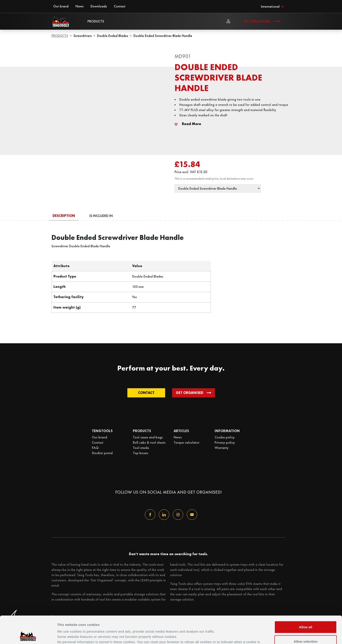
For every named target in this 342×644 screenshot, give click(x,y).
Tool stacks (141, 448)
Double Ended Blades (113, 36)
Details (224, 635)
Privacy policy (225, 442)
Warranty (222, 448)
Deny (306, 630)
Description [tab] (64, 216)
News (80, 6)
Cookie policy (225, 437)
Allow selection (305, 616)
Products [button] (96, 21)
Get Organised (257, 21)
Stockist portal (102, 453)
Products (60, 36)
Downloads (99, 6)
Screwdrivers (83, 36)
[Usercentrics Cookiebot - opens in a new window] (28, 635)
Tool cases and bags (148, 437)
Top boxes (140, 453)
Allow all (306, 601)
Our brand (61, 6)
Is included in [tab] (101, 216)
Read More (188, 124)
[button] (272, 6)
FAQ (95, 448)
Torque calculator (186, 442)
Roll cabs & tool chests (149, 442)
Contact (120, 6)
